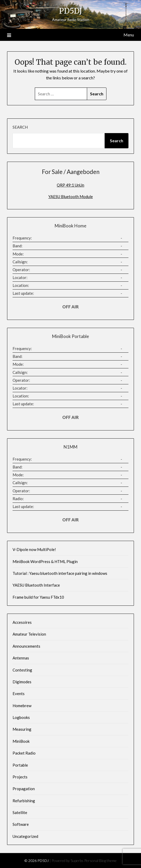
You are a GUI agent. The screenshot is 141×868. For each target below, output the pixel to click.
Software (21, 824)
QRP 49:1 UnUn (70, 185)
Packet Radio (24, 753)
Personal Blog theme (100, 861)
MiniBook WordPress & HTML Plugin (45, 561)
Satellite (20, 812)
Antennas (21, 658)
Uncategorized (25, 836)
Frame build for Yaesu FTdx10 (38, 597)
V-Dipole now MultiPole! (34, 549)
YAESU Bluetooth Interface (36, 585)
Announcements (26, 646)
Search (20, 127)
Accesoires (22, 622)
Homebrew (22, 706)
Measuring (22, 729)
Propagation (24, 789)
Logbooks (21, 717)
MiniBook (21, 741)
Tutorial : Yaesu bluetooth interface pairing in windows (60, 573)
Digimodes (22, 682)
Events (19, 694)
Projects (20, 777)
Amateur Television (29, 634)
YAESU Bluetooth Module (71, 196)
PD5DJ (71, 11)
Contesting (22, 670)
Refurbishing (24, 801)
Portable (20, 765)
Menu (129, 35)
